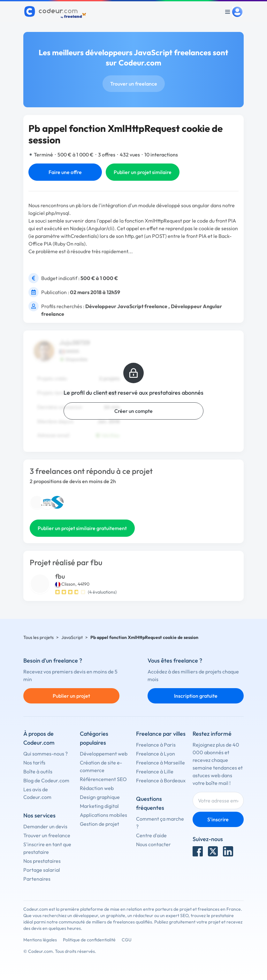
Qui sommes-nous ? (46, 754)
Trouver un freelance (134, 84)
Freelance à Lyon (156, 754)
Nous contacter (153, 844)
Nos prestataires (42, 861)
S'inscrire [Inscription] (218, 819)
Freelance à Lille (155, 771)
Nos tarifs (34, 763)
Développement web (104, 754)
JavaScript (72, 637)
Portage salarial (42, 870)
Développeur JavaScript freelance (126, 306)
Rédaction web (97, 788)
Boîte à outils (38, 771)
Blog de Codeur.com (46, 780)
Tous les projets (38, 637)
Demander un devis (45, 826)
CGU (127, 940)
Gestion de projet (99, 824)
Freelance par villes (161, 734)
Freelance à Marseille (160, 763)
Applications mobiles (103, 815)
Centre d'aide (151, 835)
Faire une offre (65, 172)
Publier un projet (71, 696)
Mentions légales (40, 940)
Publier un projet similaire (143, 172)
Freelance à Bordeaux (161, 780)
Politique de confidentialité (89, 940)
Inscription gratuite (196, 696)
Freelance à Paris (156, 745)
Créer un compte (133, 411)
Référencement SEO (103, 779)
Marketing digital (99, 806)
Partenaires (37, 879)
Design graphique (100, 797)
